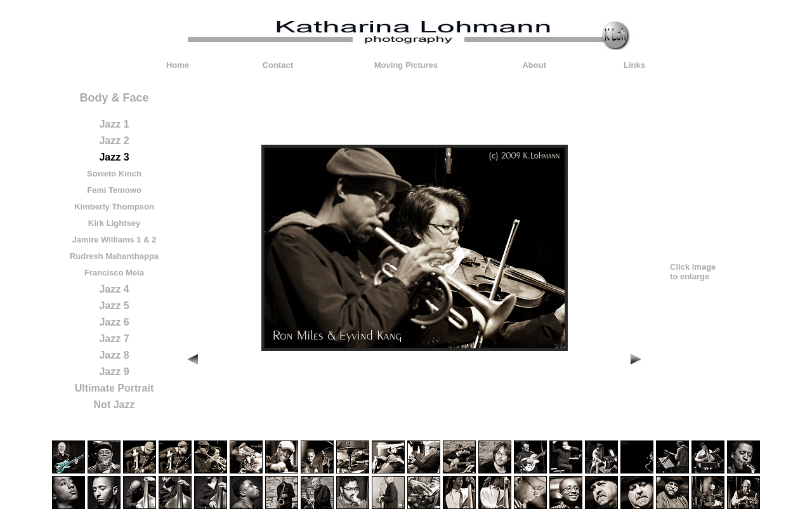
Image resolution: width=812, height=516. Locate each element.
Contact (278, 65)
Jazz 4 (114, 289)
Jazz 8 (114, 355)
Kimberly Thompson (114, 207)
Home (178, 65)
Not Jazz (115, 405)
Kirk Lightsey (114, 223)
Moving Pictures (406, 65)
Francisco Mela (114, 273)
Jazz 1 (114, 124)
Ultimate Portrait (114, 388)
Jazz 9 (114, 372)
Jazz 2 (114, 141)
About (534, 65)
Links (634, 65)
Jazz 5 (114, 306)
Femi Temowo (114, 190)
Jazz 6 (114, 322)
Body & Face (114, 98)
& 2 (150, 240)
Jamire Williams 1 (107, 240)
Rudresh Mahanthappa (114, 256)
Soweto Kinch (114, 174)
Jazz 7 (114, 339)
